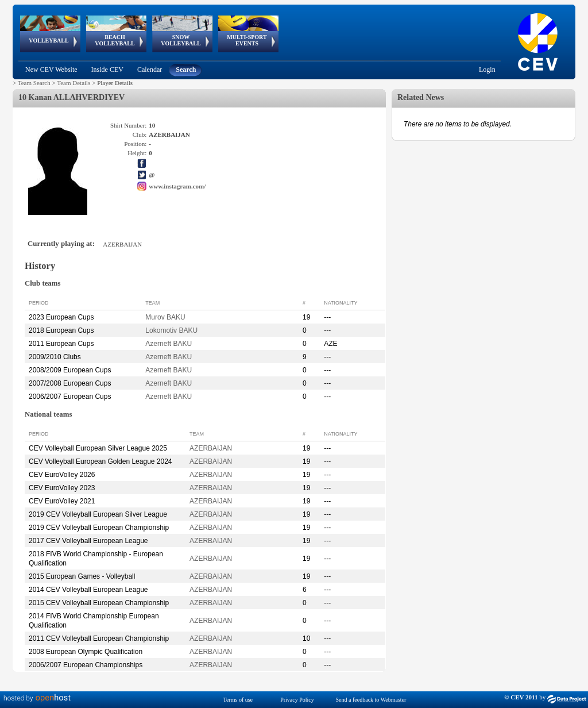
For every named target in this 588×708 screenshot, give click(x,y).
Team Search (34, 83)
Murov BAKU (165, 317)
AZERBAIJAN (211, 448)
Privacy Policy (297, 700)
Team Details (73, 83)
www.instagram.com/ (177, 186)
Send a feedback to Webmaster (371, 700)
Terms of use (238, 700)
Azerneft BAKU (169, 344)
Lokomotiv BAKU (171, 330)
